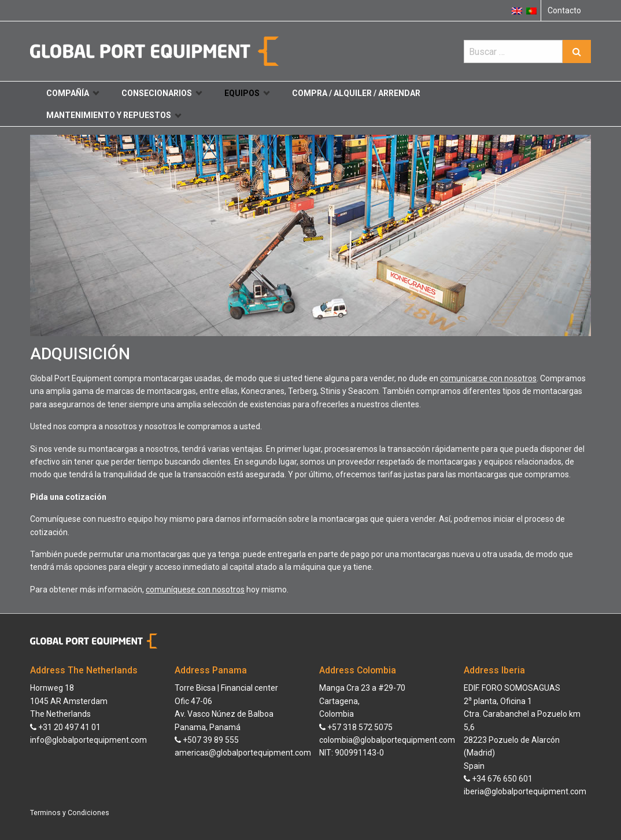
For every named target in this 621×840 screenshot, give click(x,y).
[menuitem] (531, 10)
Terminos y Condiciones (70, 813)
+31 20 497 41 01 (65, 727)
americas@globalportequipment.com (243, 753)
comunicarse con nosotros (488, 378)
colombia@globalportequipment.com (387, 740)
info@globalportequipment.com (88, 740)
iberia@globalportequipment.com (525, 791)
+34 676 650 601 (498, 779)
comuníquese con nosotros (195, 590)
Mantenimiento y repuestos (114, 115)
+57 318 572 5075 (356, 727)
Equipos (247, 93)
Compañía (73, 93)
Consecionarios (162, 93)
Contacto (564, 10)
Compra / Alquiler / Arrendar (356, 93)
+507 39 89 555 (207, 740)
